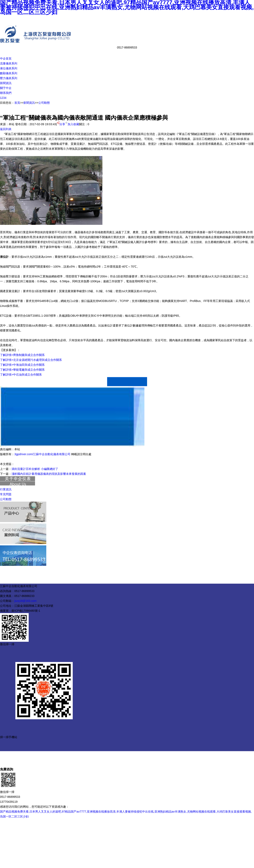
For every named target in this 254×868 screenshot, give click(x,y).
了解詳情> (7, 355)
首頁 (17, 103)
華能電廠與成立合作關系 (29, 370)
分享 (61, 124)
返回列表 (6, 129)
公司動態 (44, 103)
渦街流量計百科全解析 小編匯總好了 (35, 469)
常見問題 (6, 494)
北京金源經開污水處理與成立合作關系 (37, 360)
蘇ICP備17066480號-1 (26, 611)
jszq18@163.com (25, 601)
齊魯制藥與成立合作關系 (29, 355)
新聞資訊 (29, 103)
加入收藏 (72, 124)
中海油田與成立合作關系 (29, 365)
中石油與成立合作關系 (27, 375)
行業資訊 (6, 489)
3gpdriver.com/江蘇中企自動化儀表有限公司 (42, 454)
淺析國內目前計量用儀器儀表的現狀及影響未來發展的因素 (49, 474)
